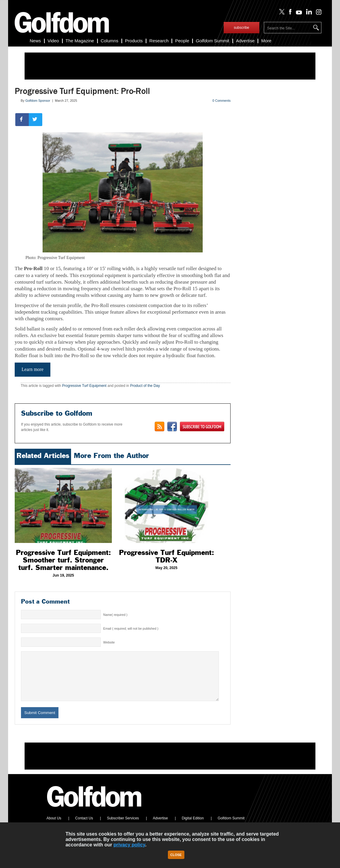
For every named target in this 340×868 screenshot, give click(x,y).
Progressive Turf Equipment (84, 386)
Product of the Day (145, 386)
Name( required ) (115, 615)
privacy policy (130, 845)
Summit (213, 41)
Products (134, 41)
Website (109, 642)
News (35, 41)
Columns (110, 41)
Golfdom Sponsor (38, 101)
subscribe (242, 28)
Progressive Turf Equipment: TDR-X (167, 556)
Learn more (33, 369)
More (266, 41)
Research (159, 41)
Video (53, 41)
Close (176, 855)
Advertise (245, 41)
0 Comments (222, 101)
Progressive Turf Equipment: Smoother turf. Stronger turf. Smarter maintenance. (63, 560)
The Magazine (80, 41)
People (182, 41)
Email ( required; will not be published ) (131, 628)
